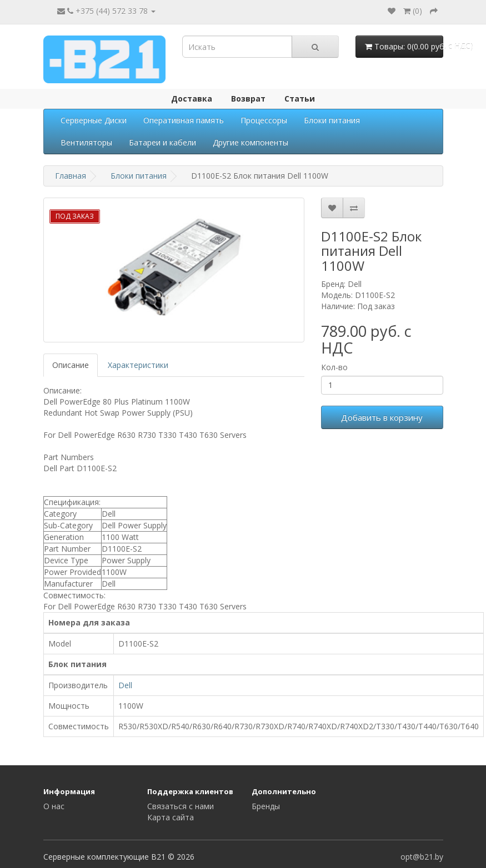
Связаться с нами (181, 806)
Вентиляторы (86, 142)
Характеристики (138, 365)
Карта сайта (171, 817)
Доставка (192, 99)
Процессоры (264, 120)
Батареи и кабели (162, 142)
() (413, 11)
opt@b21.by (422, 857)
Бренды (266, 806)
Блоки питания (332, 120)
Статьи (300, 99)
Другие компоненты (250, 142)
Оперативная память (184, 120)
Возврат (248, 99)
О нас (54, 806)
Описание (71, 365)
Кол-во (334, 367)
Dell (125, 685)
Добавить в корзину (382, 417)
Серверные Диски (94, 120)
